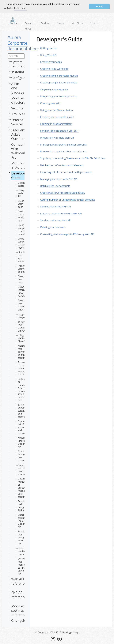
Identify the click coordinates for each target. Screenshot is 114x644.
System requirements (22, 64)
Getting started (22, 184)
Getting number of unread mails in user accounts (23, 487)
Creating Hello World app (23, 216)
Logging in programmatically (56, 124)
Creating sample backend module (23, 243)
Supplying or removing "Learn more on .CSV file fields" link (73, 158)
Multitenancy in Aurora (22, 165)
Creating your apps (23, 204)
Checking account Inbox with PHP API (61, 213)
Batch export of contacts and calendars (62, 165)
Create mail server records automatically (63, 192)
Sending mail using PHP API (22, 506)
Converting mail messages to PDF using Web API (67, 234)
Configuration (22, 77)
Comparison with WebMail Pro (21, 151)
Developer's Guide (20, 175)
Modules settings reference (19, 610)
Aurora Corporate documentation (23, 43)
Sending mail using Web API (22, 537)
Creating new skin (23, 279)
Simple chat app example (22, 256)
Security (17, 108)
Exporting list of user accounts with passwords (66, 172)
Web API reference (19, 581)
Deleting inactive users (23, 551)
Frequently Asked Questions (20, 134)
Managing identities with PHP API (59, 179)
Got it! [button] (99, 7)
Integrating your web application (59, 96)
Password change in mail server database (63, 151)
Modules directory (18, 100)
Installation (20, 72)
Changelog (20, 620)
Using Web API (21, 193)
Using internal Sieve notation (22, 291)
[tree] (16, 342)
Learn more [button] (20, 8)
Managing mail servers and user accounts (63, 144)
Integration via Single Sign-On (57, 137)
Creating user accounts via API (23, 305)
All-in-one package (18, 88)
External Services (18, 122)
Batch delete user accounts (23, 456)
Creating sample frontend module (23, 229)
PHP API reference (19, 594)
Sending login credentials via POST (60, 131)
